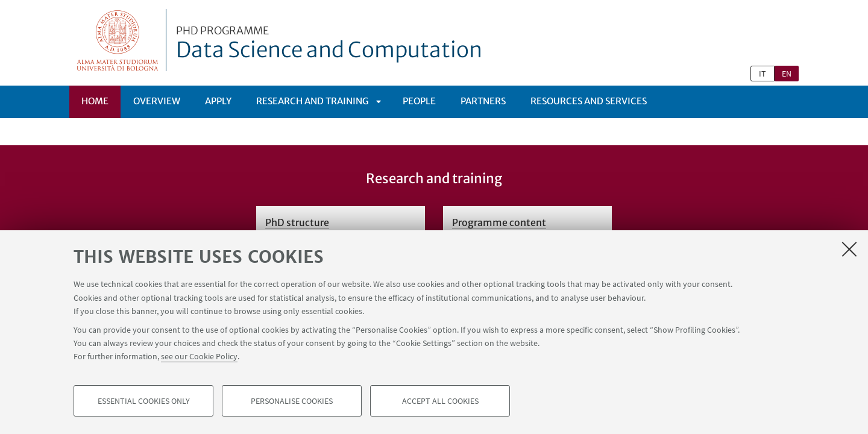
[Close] (849, 250)
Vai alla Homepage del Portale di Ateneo (118, 40)
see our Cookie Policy (199, 357)
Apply (218, 101)
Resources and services (589, 101)
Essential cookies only (144, 401)
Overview (157, 101)
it (763, 74)
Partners (483, 101)
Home (95, 101)
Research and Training (313, 101)
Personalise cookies (292, 401)
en (787, 74)
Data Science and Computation (329, 44)
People (419, 101)
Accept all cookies (440, 401)
